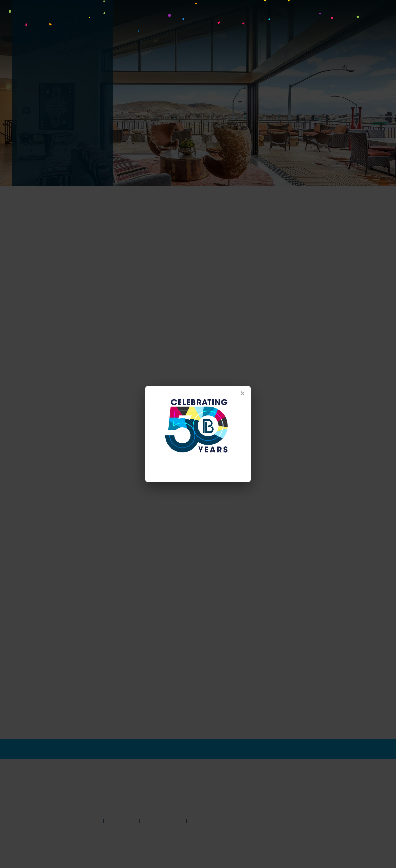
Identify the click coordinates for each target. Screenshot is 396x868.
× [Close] (243, 393)
